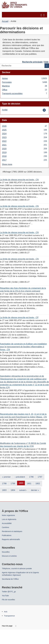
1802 (38, 484)
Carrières (6, 527)
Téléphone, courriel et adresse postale (17, 569)
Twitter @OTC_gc (9, 592)
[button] (25, 15)
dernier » (35, 490)
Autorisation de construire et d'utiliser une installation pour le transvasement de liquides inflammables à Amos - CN (23, 347)
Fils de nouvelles (8, 600)
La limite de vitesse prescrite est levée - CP (19, 317)
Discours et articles (9, 556)
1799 (13, 484)
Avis (6, 612)
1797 (40, 477)
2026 (24, 126)
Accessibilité (7, 523)
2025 (24, 130)
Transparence (9, 616)
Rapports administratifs (11, 539)
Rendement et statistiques (12, 531)
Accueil (5, 21)
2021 (24, 145)
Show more (7, 164)
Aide (46, 62)
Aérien (24, 78)
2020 (24, 149)
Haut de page (9, 626)
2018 (24, 156)
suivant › (23, 490)
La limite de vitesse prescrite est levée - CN (19, 180)
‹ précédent (20, 477)
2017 (24, 160)
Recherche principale (32, 62)
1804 (13, 490)
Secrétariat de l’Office (10, 579)
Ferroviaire (24, 82)
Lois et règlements (9, 519)
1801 (29, 484)
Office (24, 90)
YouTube (5, 596)
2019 (24, 152)
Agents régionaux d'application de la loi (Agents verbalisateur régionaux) (20, 574)
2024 (24, 134)
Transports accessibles (24, 93)
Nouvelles (6, 552)
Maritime (24, 86)
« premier (6, 477)
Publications (7, 535)
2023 (24, 137)
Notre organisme (8, 515)
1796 (31, 477)
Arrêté (6, 110)
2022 (24, 141)
